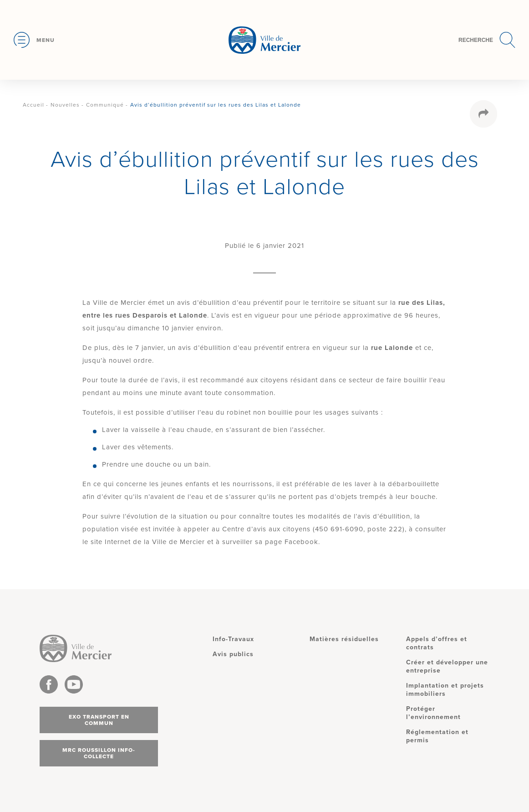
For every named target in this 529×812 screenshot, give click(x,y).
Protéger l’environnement (433, 713)
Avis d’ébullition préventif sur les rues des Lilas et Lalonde (216, 105)
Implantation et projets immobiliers (445, 690)
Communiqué (105, 105)
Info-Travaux (233, 639)
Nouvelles (65, 105)
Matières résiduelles (344, 639)
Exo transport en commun (99, 720)
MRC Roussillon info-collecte (99, 753)
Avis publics (233, 654)
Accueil (33, 105)
